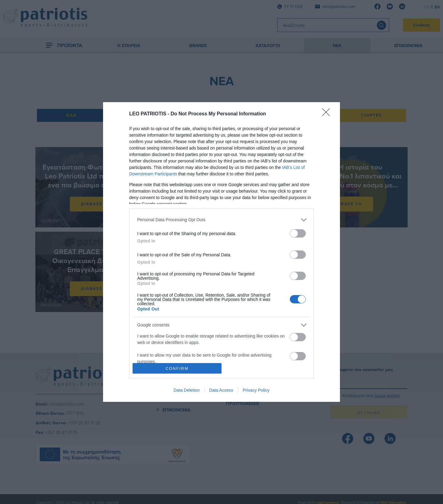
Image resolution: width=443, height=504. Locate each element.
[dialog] (221, 252)
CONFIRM (177, 368)
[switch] (298, 233)
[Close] (328, 114)
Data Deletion (187, 390)
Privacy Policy (256, 390)
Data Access (221, 390)
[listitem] (221, 220)
